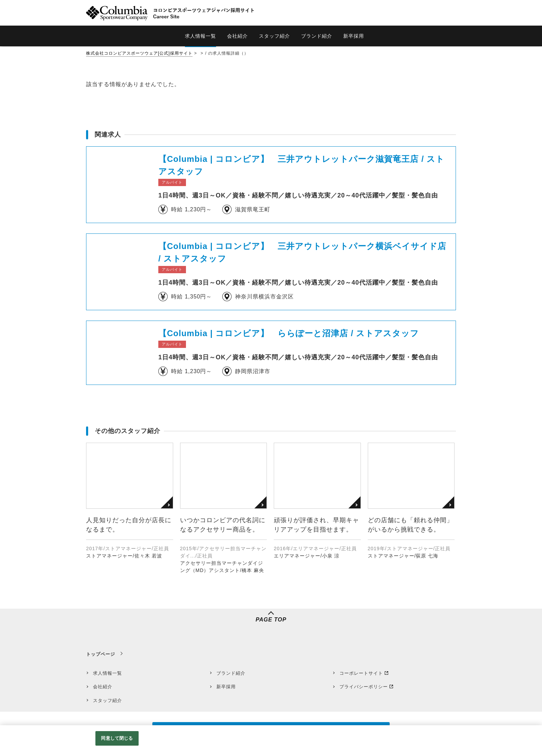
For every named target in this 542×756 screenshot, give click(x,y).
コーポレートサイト (361, 673)
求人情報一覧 (108, 673)
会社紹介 (103, 687)
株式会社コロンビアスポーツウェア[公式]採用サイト (139, 53)
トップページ (101, 654)
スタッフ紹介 (108, 700)
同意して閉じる (117, 738)
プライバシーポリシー (364, 687)
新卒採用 (226, 687)
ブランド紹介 (231, 673)
